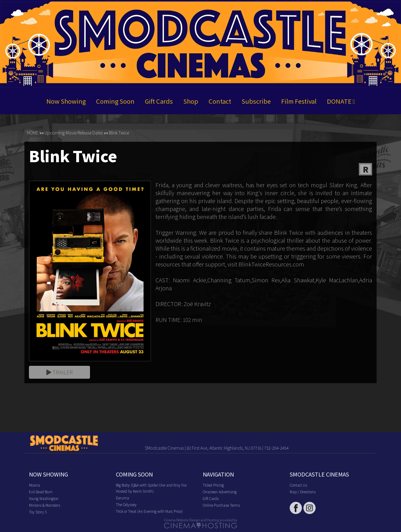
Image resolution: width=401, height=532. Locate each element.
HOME (33, 133)
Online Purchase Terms (221, 505)
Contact (220, 101)
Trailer (60, 372)
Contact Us (298, 485)
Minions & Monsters (45, 505)
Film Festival (299, 101)
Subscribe (256, 101)
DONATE (341, 101)
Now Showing (66, 101)
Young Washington (44, 498)
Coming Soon (115, 101)
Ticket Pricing (213, 485)
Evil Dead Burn (41, 492)
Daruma (122, 498)
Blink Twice (119, 133)
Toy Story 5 (38, 512)
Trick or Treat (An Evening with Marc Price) (149, 511)
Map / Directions (303, 492)
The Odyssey (126, 504)
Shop (191, 101)
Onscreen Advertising (220, 492)
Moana (34, 485)
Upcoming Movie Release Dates (74, 133)
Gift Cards (159, 101)
